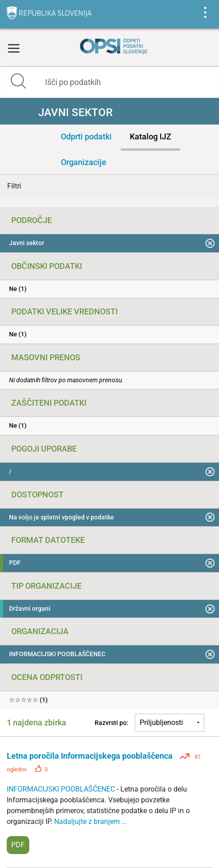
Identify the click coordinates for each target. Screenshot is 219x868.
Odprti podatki (86, 136)
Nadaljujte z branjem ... (91, 821)
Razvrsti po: (112, 723)
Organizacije (84, 162)
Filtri (14, 186)
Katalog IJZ (151, 136)
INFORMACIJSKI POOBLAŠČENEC (62, 789)
